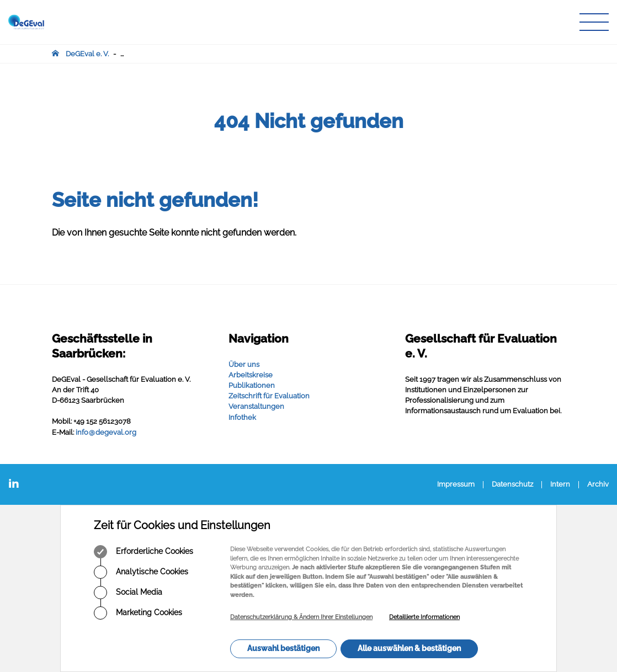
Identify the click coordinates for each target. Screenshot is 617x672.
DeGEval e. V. (87, 54)
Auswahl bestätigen (283, 648)
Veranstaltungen (256, 406)
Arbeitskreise (251, 375)
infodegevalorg (106, 432)
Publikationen (252, 385)
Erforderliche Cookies (143, 552)
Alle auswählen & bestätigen (409, 648)
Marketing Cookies (138, 613)
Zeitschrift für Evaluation (269, 396)
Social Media (128, 593)
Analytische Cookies (141, 572)
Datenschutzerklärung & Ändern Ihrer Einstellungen (301, 617)
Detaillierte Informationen (424, 617)
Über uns (244, 364)
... (122, 54)
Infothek (242, 417)
